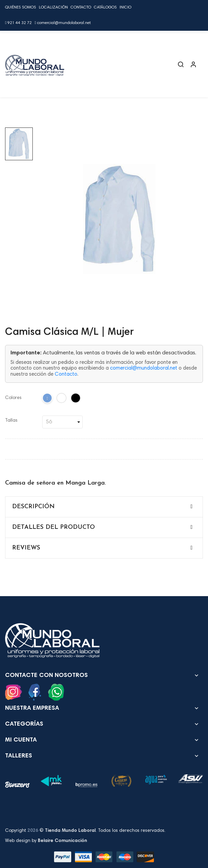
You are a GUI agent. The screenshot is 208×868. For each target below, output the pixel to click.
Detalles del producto (54, 527)
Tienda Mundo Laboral (70, 831)
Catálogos (105, 7)
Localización (53, 7)
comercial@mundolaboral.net (62, 23)
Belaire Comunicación (62, 841)
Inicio (125, 7)
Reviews (26, 548)
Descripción (33, 507)
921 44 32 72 (18, 23)
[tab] (104, 507)
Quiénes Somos (21, 7)
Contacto (81, 7)
